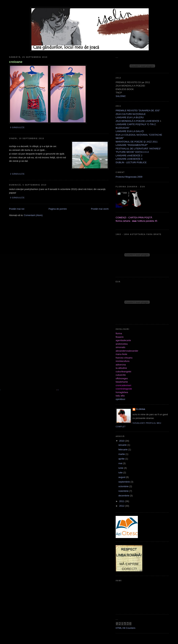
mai (121, 463)
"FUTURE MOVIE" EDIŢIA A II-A (132, 152)
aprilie (122, 459)
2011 (122, 501)
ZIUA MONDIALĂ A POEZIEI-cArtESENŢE (137, 121)
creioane (16, 62)
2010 (122, 441)
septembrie (125, 482)
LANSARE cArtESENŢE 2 (129, 156)
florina (141, 409)
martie (122, 454)
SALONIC (121, 96)
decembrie (124, 496)
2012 (122, 506)
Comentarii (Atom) (33, 215)
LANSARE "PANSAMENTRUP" (132, 145)
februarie (123, 450)
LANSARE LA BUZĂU (130, 117)
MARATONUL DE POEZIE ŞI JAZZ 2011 (137, 142)
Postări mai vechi (100, 209)
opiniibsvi (120, 399)
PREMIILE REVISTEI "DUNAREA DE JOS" (138, 110)
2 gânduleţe (17, 174)
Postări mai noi (17, 209)
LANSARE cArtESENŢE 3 (129, 159)
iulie (121, 473)
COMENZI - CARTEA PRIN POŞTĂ (134, 218)
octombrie (124, 486)
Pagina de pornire (58, 209)
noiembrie (124, 491)
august (122, 477)
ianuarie (123, 445)
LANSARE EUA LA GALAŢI (130, 131)
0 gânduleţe (17, 128)
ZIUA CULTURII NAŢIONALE (131, 114)
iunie (121, 468)
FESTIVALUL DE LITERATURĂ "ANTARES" (138, 149)
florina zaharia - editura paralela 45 (136, 221)
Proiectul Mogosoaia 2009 (129, 177)
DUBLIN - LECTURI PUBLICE (131, 162)
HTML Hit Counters (126, 628)
